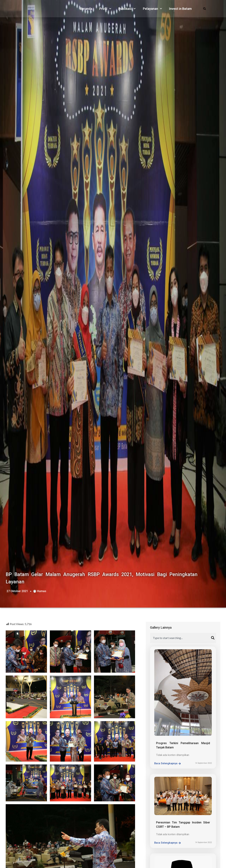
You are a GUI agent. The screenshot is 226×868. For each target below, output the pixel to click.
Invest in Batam (180, 9)
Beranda (86, 9)
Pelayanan (153, 9)
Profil (105, 9)
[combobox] (180, 638)
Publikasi (127, 9)
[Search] (213, 638)
